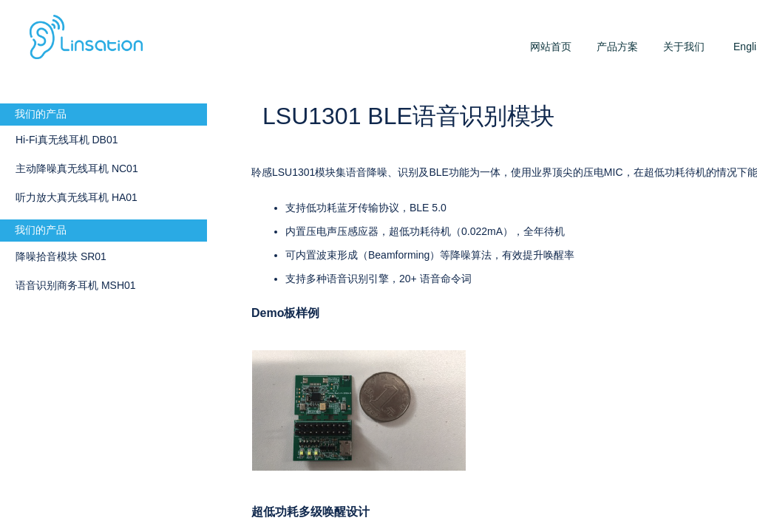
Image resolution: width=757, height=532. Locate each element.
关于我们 (684, 47)
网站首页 (551, 47)
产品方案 (617, 47)
